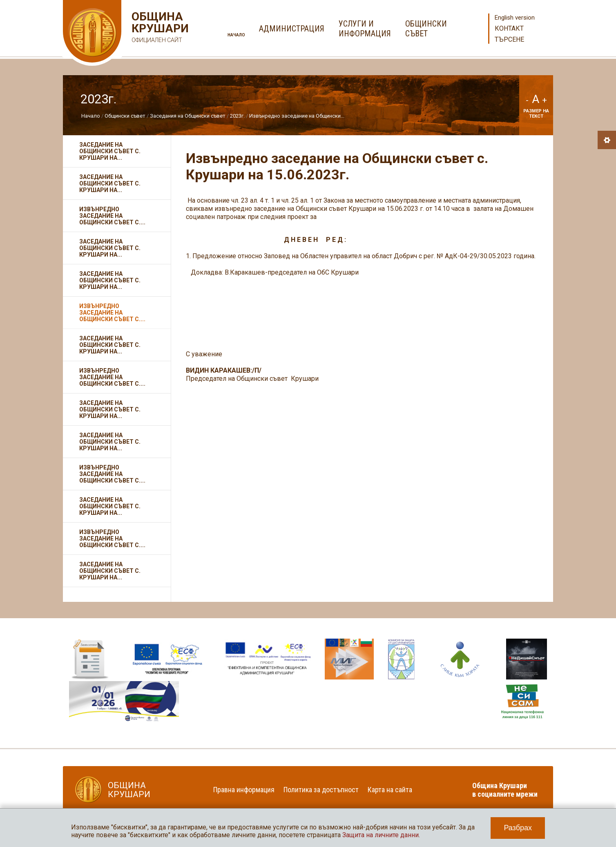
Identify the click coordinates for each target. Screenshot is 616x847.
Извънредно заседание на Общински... (297, 116)
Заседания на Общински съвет (188, 116)
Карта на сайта (390, 790)
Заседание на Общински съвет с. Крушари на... (110, 151)
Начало (236, 35)
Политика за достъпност (321, 790)
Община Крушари (159, 28)
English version (515, 18)
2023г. (237, 116)
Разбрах (518, 828)
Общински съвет (125, 116)
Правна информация (244, 790)
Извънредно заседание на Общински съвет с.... (112, 216)
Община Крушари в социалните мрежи (505, 790)
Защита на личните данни (381, 835)
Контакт (509, 28)
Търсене (509, 39)
